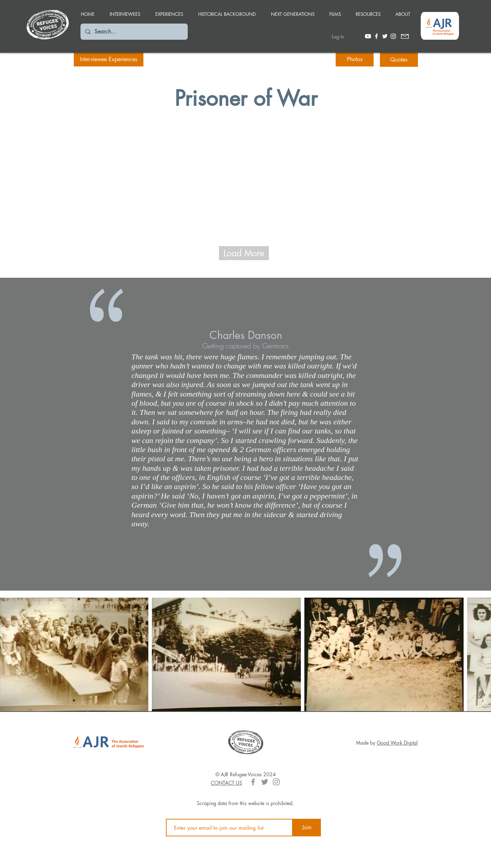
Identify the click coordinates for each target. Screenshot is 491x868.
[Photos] (355, 59)
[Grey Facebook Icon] (253, 782)
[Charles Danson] (246, 335)
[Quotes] (399, 60)
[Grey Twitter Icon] (265, 782)
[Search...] (134, 32)
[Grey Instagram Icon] (276, 782)
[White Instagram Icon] (393, 36)
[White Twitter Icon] (385, 36)
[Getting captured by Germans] (246, 346)
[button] (169, 11)
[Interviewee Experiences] (109, 59)
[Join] (307, 828)
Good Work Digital (397, 743)
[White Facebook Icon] (376, 36)
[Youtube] (368, 36)
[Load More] (244, 253)
